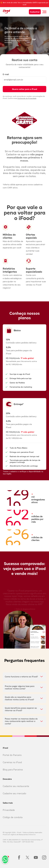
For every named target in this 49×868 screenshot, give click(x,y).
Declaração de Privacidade (27, 98)
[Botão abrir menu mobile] (44, 12)
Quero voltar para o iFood (25, 89)
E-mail (6, 74)
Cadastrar (35, 12)
